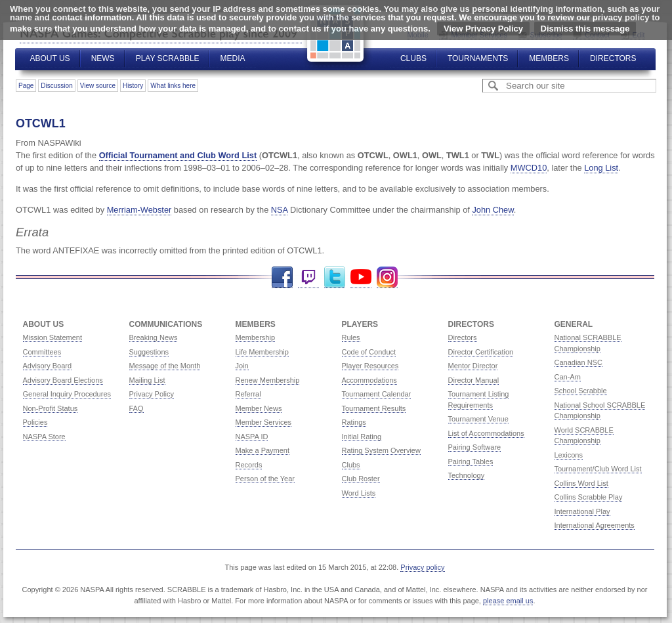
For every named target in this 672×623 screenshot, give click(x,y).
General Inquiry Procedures (67, 394)
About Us (50, 58)
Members (549, 58)
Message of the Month (165, 366)
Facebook (282, 277)
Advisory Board (48, 366)
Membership (256, 337)
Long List (601, 168)
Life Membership (262, 352)
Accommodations (369, 380)
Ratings (354, 422)
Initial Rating (362, 437)
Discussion (56, 86)
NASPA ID (252, 437)
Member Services (264, 422)
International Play (582, 511)
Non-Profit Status (51, 408)
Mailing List (147, 380)
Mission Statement (52, 337)
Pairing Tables (471, 462)
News (103, 58)
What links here (173, 86)
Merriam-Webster (139, 210)
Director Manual (474, 380)
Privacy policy (422, 567)
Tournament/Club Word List (598, 469)
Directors (613, 58)
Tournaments (478, 58)
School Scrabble (581, 391)
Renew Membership (268, 380)
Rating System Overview (381, 450)
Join (242, 366)
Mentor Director (473, 366)
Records (249, 465)
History (133, 86)
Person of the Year (265, 479)
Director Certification (481, 352)
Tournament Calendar (377, 394)
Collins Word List (581, 483)
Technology (467, 475)
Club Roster (361, 479)
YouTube (361, 277)
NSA (280, 210)
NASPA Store (44, 437)
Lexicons (569, 455)
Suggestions (149, 352)
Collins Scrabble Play (589, 497)
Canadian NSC (578, 362)
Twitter (335, 277)
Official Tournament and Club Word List (178, 155)
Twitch (308, 277)
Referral (248, 394)
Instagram (387, 277)
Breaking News (154, 337)
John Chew (493, 210)
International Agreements (595, 525)
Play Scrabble (168, 58)
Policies (35, 422)
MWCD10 (529, 168)
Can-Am (568, 377)
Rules (351, 337)
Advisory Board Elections (63, 380)
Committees (42, 352)
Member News (259, 408)
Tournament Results (374, 408)
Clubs (413, 58)
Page (26, 86)
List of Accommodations (486, 433)
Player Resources (370, 366)
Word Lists (359, 493)
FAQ (136, 408)
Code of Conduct (369, 352)
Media (233, 58)
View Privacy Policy (483, 29)
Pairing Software (475, 447)
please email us (508, 601)
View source (98, 86)
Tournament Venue (478, 419)
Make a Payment (263, 450)
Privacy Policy (152, 394)
